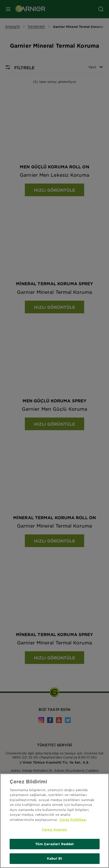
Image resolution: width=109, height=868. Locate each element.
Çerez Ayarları (55, 830)
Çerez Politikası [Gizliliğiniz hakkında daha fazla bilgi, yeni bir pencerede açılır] (73, 820)
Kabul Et (55, 859)
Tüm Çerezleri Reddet (55, 844)
